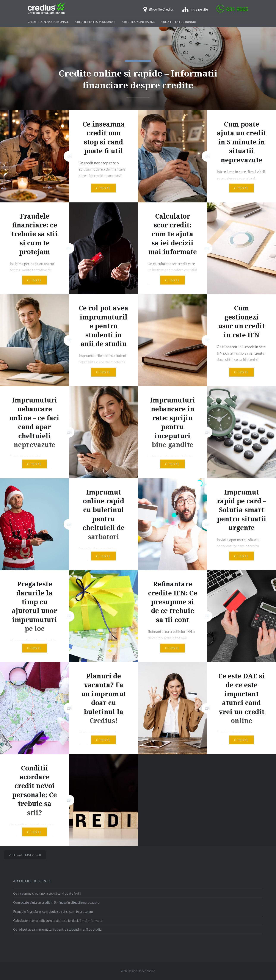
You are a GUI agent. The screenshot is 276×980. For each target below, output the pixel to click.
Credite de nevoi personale (48, 22)
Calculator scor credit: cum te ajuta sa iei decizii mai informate (58, 921)
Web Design (129, 971)
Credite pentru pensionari (95, 22)
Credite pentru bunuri (179, 22)
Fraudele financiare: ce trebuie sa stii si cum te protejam (53, 911)
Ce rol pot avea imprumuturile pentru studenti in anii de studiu (57, 929)
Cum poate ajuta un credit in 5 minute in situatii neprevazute (56, 902)
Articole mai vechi (25, 855)
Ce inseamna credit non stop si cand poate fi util (47, 893)
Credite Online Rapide (139, 22)
